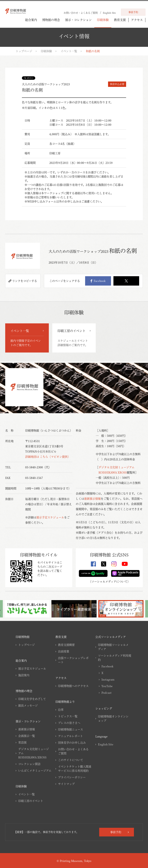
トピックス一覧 (68, 716)
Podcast (106, 693)
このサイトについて (71, 760)
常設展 (22, 742)
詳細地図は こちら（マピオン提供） (48, 457)
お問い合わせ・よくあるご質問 (73, 751)
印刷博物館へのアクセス (73, 686)
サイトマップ (66, 784)
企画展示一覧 (27, 736)
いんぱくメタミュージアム (35, 771)
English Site (106, 744)
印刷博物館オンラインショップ (113, 719)
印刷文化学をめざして (32, 699)
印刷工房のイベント (31, 801)
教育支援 (120, 20)
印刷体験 (103, 20)
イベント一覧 (69, 51)
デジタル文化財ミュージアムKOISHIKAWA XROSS (34, 753)
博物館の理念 (51, 20)
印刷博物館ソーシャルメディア (113, 647)
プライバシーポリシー (72, 777)
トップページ (24, 51)
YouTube (107, 686)
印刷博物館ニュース (71, 729)
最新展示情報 (92, 499)
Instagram (108, 680)
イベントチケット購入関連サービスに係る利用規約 (75, 769)
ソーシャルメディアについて (109, 582)
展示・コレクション (78, 20)
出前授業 (64, 651)
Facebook (98, 281)
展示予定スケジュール (50, 517)
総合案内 (31, 20)
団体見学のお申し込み (72, 743)
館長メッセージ (28, 706)
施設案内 (24, 675)
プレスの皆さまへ (69, 723)
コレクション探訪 (29, 764)
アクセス (137, 20)
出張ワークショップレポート (73, 660)
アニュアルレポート (70, 736)
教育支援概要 (66, 645)
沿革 (61, 710)
